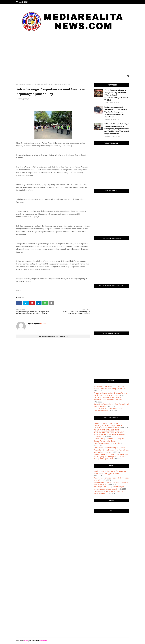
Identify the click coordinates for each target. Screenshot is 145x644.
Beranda (19, 84)
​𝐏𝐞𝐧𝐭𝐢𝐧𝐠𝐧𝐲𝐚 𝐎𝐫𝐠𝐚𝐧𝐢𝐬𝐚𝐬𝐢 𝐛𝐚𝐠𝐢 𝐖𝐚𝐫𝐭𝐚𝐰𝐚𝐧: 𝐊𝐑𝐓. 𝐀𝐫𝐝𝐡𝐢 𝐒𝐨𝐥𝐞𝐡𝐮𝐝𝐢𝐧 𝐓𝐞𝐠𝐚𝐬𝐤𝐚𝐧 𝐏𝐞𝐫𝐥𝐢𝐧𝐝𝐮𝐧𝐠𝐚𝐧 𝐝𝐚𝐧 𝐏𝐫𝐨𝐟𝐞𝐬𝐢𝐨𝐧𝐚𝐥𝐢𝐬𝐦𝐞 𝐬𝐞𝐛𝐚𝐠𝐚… (116, 112)
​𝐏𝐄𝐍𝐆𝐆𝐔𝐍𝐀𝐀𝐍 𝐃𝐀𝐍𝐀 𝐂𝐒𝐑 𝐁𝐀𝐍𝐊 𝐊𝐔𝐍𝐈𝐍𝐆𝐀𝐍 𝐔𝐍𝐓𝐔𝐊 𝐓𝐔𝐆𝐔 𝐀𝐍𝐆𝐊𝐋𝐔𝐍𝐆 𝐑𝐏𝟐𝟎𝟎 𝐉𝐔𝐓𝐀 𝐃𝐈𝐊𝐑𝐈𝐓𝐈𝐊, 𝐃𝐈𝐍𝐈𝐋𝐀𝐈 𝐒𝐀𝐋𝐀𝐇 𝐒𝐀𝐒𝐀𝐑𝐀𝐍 (109, 433)
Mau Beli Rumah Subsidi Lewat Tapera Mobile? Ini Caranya (108, 410)
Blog (26, 641)
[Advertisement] (73, 54)
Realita (43, 324)
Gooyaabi (44, 641)
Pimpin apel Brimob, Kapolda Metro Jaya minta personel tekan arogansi (109, 488)
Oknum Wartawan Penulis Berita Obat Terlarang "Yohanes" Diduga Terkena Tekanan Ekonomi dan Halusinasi (108, 425)
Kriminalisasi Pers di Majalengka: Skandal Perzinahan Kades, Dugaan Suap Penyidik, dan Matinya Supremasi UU (111, 450)
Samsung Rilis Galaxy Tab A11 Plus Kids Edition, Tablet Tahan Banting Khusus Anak (110, 387)
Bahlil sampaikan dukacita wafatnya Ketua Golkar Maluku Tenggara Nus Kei (110, 472)
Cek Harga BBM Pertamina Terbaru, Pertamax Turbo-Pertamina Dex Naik (108, 398)
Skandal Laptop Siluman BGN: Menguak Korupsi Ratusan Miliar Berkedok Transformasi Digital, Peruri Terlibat (117, 95)
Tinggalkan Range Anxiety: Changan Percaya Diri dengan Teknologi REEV (110, 394)
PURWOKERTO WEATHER (111, 524)
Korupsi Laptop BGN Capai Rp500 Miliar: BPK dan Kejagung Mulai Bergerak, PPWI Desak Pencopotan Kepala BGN (111, 457)
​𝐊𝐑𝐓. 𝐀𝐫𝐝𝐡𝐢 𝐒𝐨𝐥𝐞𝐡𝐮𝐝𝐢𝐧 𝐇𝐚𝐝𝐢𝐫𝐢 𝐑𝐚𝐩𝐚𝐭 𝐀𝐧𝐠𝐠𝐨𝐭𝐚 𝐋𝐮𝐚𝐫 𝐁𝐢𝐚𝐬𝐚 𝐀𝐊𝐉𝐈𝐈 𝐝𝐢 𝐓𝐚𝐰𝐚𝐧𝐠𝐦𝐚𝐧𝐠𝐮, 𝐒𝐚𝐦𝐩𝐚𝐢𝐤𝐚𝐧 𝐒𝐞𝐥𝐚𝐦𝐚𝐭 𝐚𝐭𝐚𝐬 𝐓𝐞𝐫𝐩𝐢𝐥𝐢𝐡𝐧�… (117, 129)
